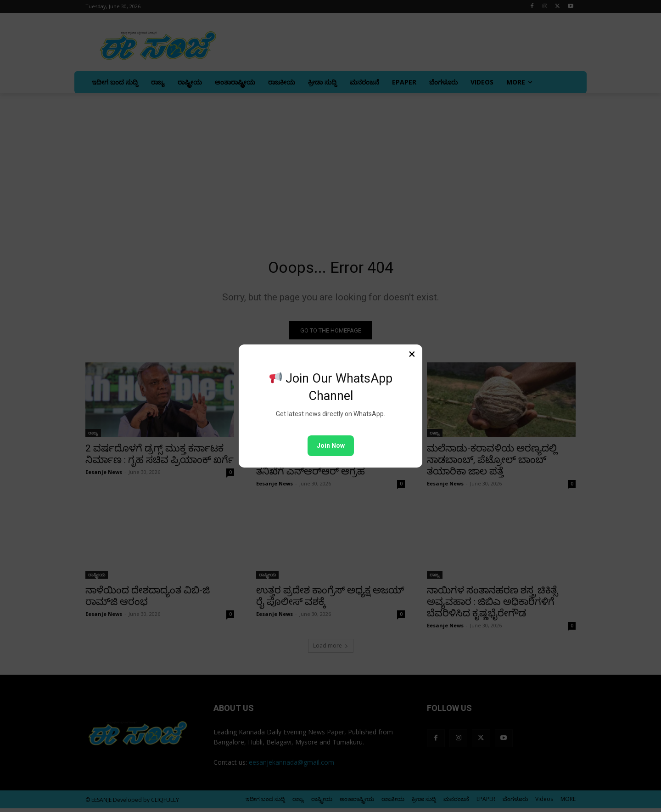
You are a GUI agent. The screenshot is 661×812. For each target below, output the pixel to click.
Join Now (331, 445)
